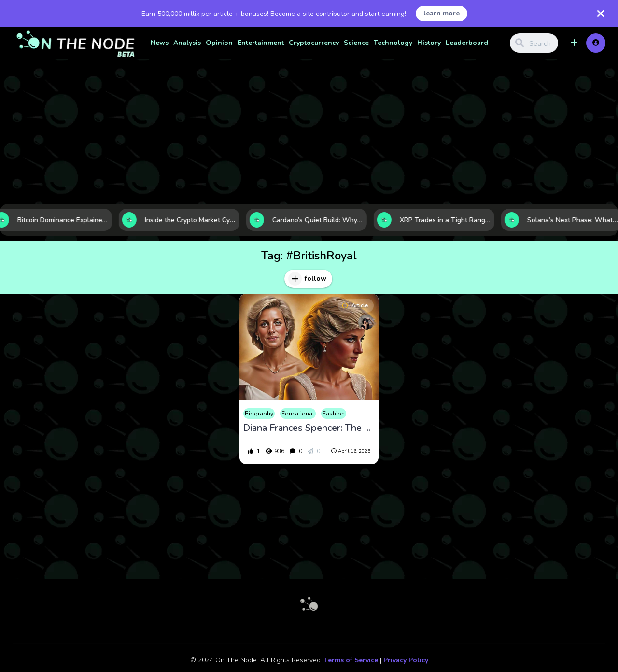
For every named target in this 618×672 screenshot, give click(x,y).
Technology (393, 43)
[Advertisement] (309, 131)
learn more (442, 13)
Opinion (219, 43)
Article (355, 306)
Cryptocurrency (314, 43)
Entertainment (261, 43)
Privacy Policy (406, 660)
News (160, 43)
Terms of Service (351, 660)
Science (356, 43)
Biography (259, 414)
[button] (574, 43)
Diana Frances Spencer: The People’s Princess (309, 428)
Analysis (187, 43)
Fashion (334, 414)
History (429, 43)
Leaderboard (467, 43)
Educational (298, 414)
